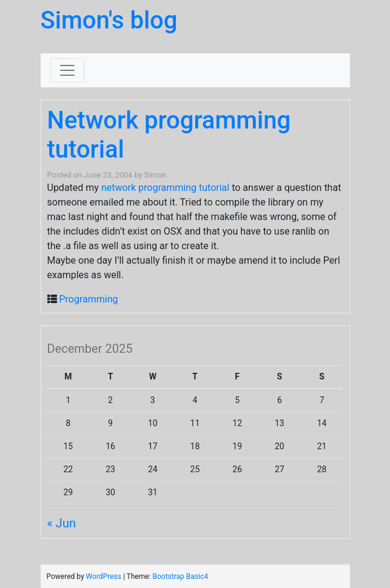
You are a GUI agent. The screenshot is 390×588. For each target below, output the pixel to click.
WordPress (104, 576)
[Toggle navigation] (67, 70)
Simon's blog (109, 20)
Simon (155, 175)
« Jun (62, 523)
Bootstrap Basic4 (180, 576)
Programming (88, 299)
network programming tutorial (165, 188)
